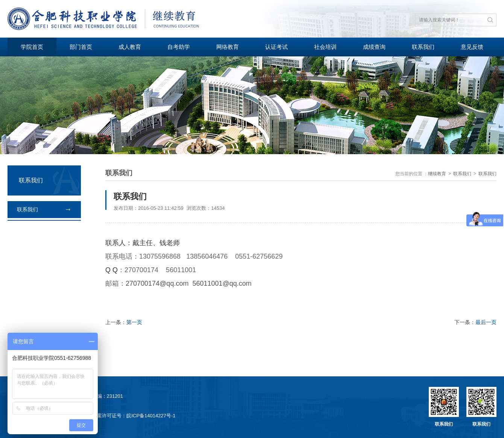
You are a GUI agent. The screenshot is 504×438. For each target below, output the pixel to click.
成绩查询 (374, 47)
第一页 (134, 322)
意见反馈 (472, 47)
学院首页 (32, 47)
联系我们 (423, 47)
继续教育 (437, 174)
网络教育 (228, 47)
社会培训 (325, 47)
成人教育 (130, 47)
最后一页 (486, 322)
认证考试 (276, 47)
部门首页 (81, 47)
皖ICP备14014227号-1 (151, 416)
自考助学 (179, 47)
